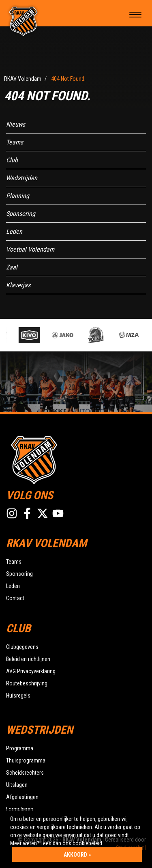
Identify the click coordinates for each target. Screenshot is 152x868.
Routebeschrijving (27, 683)
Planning (18, 196)
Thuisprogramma (26, 760)
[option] (33, 335)
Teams (15, 142)
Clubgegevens (22, 647)
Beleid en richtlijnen (28, 659)
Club (12, 160)
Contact (15, 598)
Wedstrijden (22, 178)
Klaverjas (18, 285)
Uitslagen (17, 785)
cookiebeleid (87, 843)
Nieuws (16, 124)
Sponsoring (21, 214)
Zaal (12, 267)
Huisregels (18, 696)
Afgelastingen (22, 797)
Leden (14, 232)
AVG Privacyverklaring (31, 671)
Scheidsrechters (25, 773)
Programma (20, 748)
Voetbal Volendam (30, 249)
